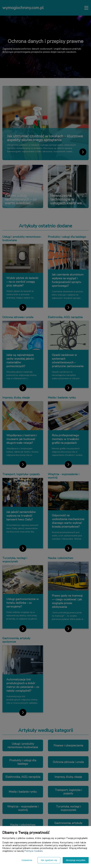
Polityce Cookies (34, 851)
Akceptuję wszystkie (76, 860)
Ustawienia (27, 860)
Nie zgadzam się (49, 860)
